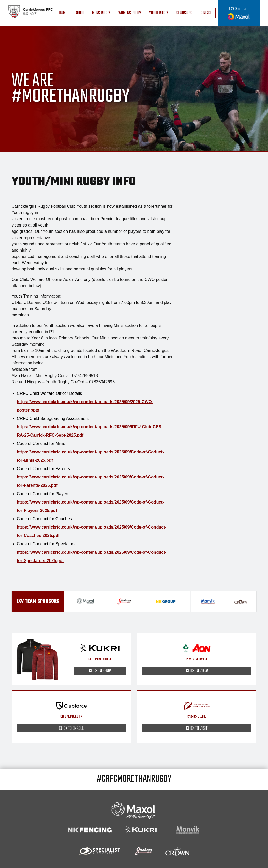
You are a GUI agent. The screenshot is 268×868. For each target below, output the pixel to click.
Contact (206, 13)
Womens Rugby (130, 13)
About (80, 13)
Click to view (197, 671)
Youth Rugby (159, 13)
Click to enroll (71, 728)
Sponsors (184, 13)
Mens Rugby (101, 13)
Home (63, 13)
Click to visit (197, 728)
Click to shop (100, 671)
